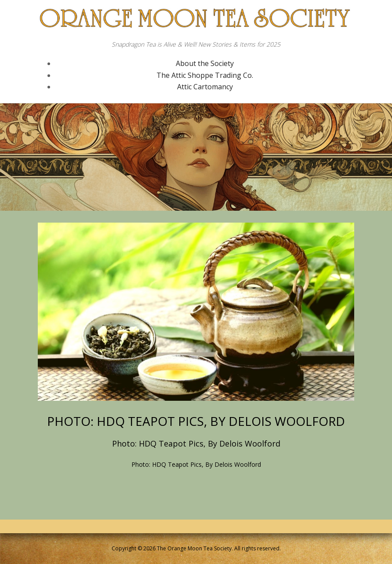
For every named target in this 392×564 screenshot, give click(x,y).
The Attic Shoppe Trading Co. (205, 75)
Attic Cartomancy (205, 87)
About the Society (205, 63)
